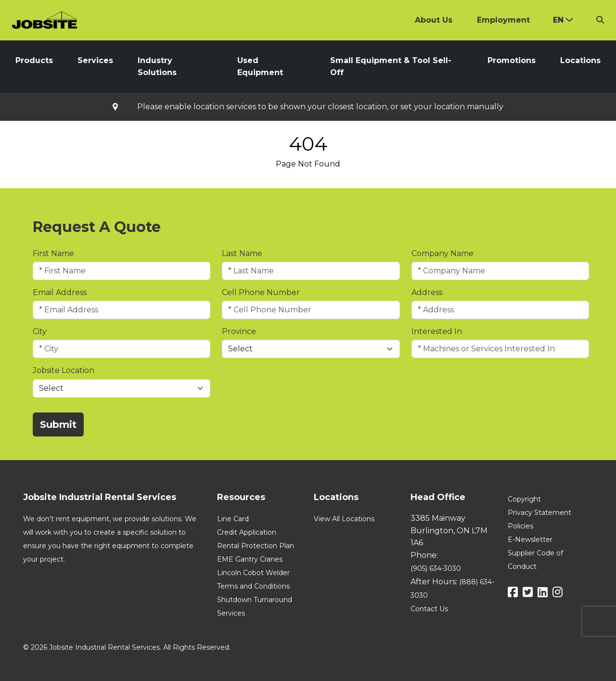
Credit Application (247, 532)
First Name (53, 253)
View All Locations (344, 519)
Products (34, 60)
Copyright (524, 499)
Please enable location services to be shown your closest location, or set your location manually (320, 107)
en (558, 20)
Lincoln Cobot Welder (253, 573)
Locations (580, 60)
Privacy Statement (539, 513)
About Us (434, 20)
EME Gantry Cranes (250, 559)
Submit (58, 424)
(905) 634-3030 (436, 568)
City (40, 331)
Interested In (437, 331)
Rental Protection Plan (256, 546)
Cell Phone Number (261, 292)
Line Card (233, 519)
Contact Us (429, 609)
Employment (503, 20)
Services (95, 60)
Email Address (60, 292)
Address (427, 292)
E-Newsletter (530, 540)
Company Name (443, 253)
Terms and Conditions (253, 586)
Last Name (242, 253)
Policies (520, 526)
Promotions (512, 60)
